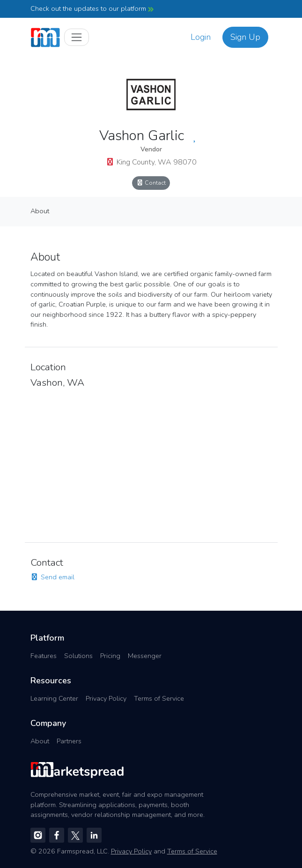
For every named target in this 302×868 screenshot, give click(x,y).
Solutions (78, 656)
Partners (69, 741)
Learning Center (54, 698)
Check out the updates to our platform (92, 8)
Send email (52, 577)
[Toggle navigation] (77, 37)
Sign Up (245, 37)
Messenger (145, 656)
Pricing (110, 656)
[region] (151, 463)
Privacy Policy (106, 698)
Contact (151, 183)
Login (201, 37)
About (40, 211)
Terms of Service (159, 698)
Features (44, 656)
